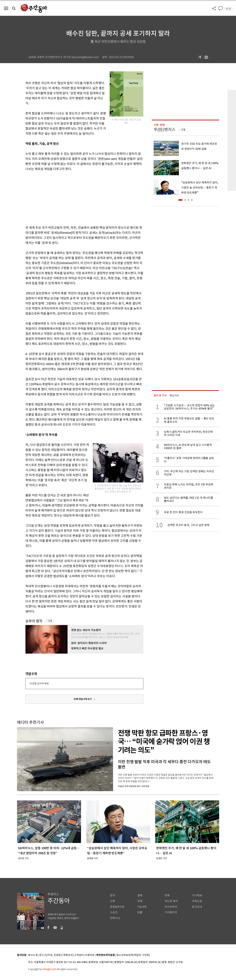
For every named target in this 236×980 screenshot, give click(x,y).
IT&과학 (142, 907)
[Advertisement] (76, 198)
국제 (140, 901)
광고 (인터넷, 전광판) (50, 955)
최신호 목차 (171, 901)
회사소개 (33, 955)
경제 (140, 895)
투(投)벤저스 (165, 130)
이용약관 (90, 955)
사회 (113, 901)
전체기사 (115, 918)
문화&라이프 (117, 907)
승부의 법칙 (34, 621)
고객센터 (79, 955)
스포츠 (114, 912)
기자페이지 (171, 912)
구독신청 (197, 901)
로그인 (228, 9)
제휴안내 (68, 955)
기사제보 (197, 895)
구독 (50, 621)
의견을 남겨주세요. (39, 683)
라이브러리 (171, 907)
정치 (113, 895)
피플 (140, 912)
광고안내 (197, 907)
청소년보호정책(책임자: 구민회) (133, 955)
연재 (167, 895)
